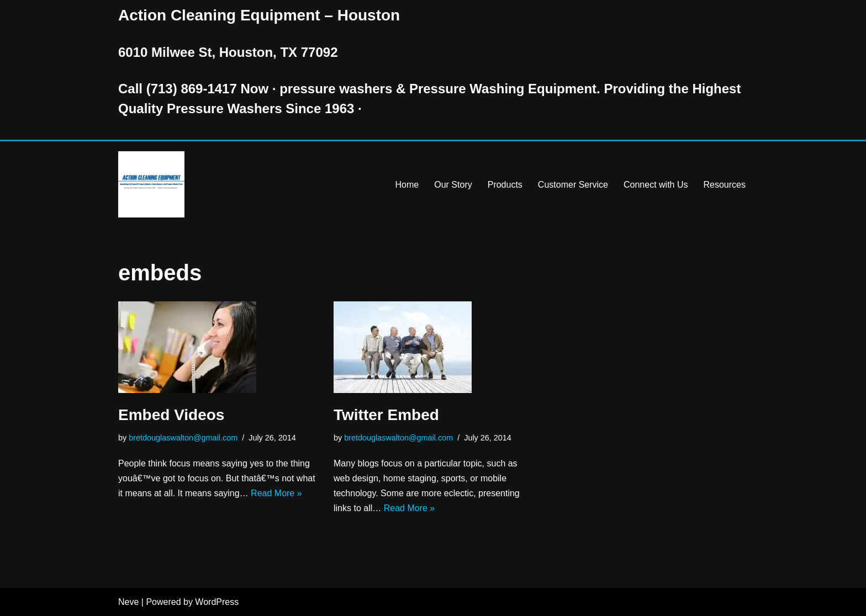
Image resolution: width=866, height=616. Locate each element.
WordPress (217, 602)
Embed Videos (171, 415)
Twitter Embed (386, 415)
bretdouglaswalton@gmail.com (183, 438)
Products (505, 185)
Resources (725, 185)
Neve (128, 602)
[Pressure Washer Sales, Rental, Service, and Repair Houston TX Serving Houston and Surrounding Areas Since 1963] (151, 184)
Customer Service (573, 185)
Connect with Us (656, 185)
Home (407, 185)
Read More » (276, 493)
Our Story (453, 185)
